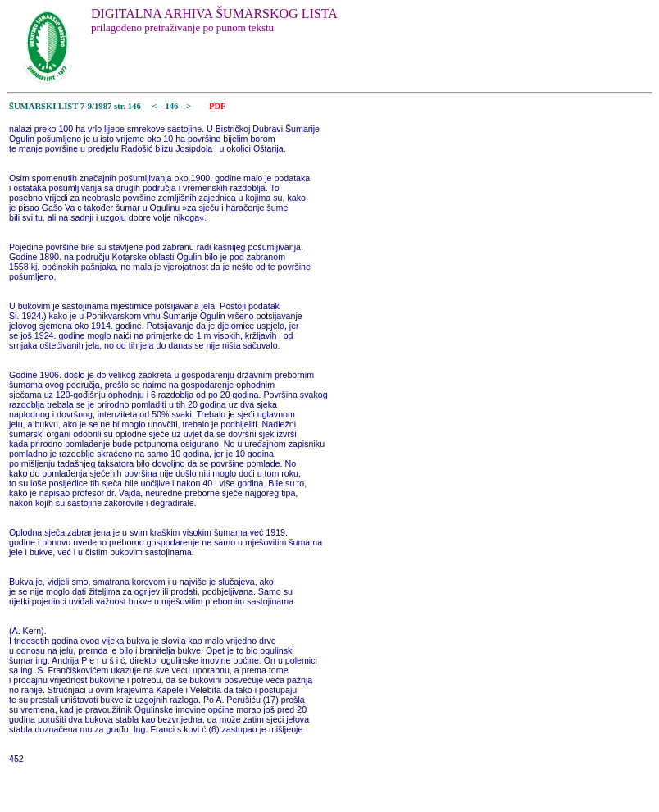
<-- (158, 106)
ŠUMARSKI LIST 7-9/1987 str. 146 (75, 106)
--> (187, 106)
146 (173, 106)
